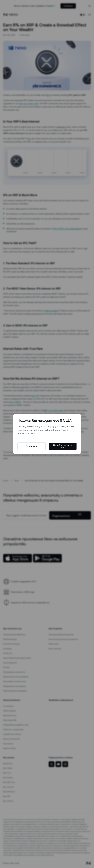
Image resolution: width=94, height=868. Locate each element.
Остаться (32, 446)
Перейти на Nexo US (63, 446)
